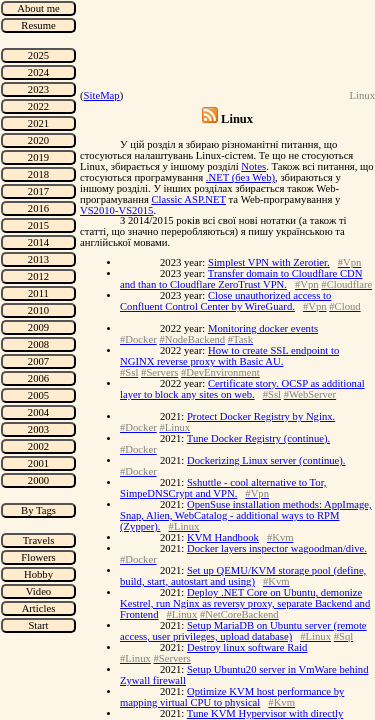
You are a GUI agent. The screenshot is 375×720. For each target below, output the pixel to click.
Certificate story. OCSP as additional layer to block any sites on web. (242, 389)
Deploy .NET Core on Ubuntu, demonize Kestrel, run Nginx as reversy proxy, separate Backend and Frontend (245, 603)
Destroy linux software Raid (247, 647)
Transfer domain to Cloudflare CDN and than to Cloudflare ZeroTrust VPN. (241, 279)
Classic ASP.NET (188, 199)
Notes (253, 166)
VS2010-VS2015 (116, 210)
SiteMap (102, 95)
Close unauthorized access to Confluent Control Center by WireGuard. (225, 301)
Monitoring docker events (263, 328)
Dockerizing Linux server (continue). (266, 460)
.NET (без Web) (240, 177)
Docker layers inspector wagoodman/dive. (277, 548)
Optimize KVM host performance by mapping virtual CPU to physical (232, 697)
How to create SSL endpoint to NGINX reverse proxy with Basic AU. (229, 356)
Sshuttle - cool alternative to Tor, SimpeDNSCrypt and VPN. (223, 488)
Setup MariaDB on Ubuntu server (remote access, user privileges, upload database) (243, 631)
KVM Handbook (223, 537)
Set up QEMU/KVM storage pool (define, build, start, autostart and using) (243, 576)
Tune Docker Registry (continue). (258, 438)
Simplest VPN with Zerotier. (269, 262)
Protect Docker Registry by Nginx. (261, 416)
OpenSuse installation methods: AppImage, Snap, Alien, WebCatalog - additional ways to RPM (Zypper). (246, 515)
